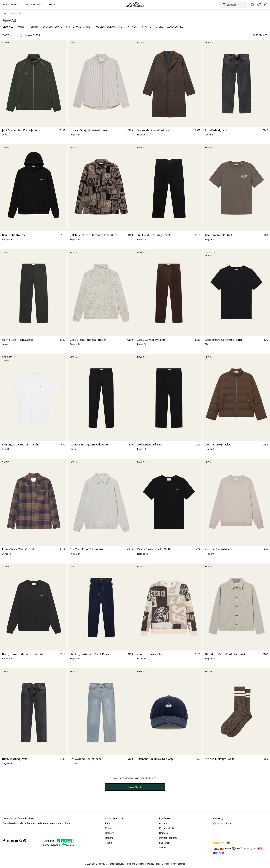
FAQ (107, 823)
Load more (135, 787)
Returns (109, 838)
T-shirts (34, 27)
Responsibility (167, 828)
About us (164, 823)
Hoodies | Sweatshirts (109, 27)
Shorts (147, 27)
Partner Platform (168, 838)
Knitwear (132, 27)
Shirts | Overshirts (78, 27)
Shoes (159, 27)
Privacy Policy (154, 864)
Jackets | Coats (53, 27)
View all (8, 27)
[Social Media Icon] (4, 841)
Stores (163, 847)
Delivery (109, 833)
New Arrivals (34, 5)
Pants (21, 27)
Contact (109, 828)
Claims (109, 843)
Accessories (175, 27)
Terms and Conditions (136, 864)
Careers (163, 833)
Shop (52, 5)
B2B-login (164, 843)
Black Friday (11, 5)
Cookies (166, 864)
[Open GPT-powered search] (234, 5)
